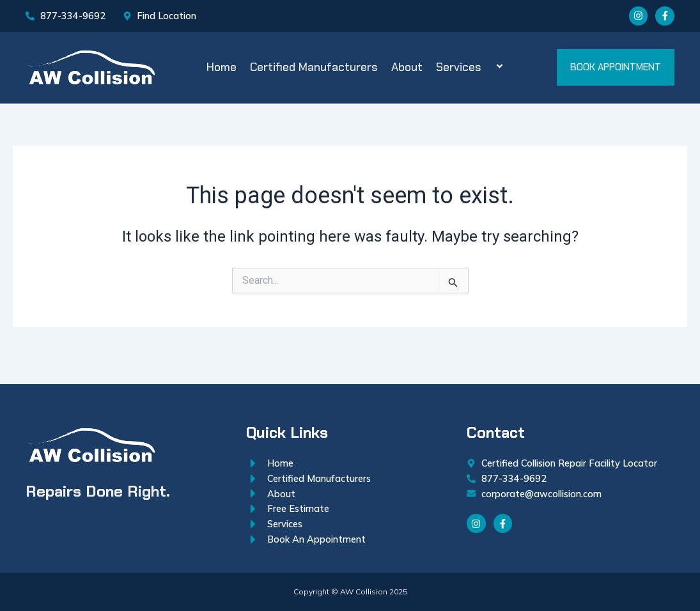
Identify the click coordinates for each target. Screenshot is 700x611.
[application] (486, 72)
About (407, 72)
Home (222, 72)
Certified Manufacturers (314, 72)
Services (472, 72)
